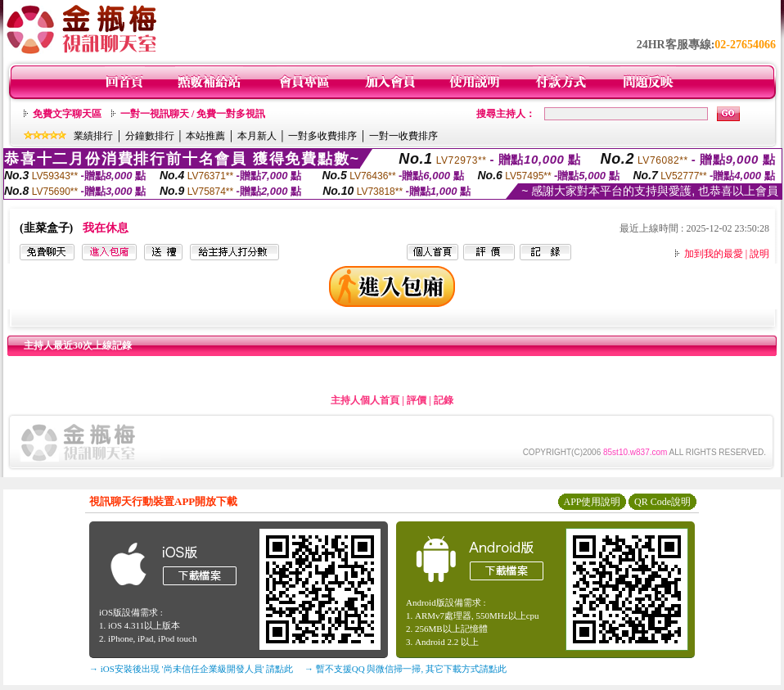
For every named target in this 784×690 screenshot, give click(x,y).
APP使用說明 (592, 502)
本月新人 (257, 136)
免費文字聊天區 (67, 114)
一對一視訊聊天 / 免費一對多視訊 (193, 114)
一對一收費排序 (403, 136)
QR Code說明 (662, 502)
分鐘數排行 (150, 136)
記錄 (444, 400)
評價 (417, 400)
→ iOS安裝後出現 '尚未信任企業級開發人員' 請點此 (191, 669)
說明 (759, 254)
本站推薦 (205, 136)
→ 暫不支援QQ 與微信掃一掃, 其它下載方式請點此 (406, 669)
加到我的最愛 (714, 254)
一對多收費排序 (322, 136)
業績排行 (93, 136)
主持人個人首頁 (365, 400)
